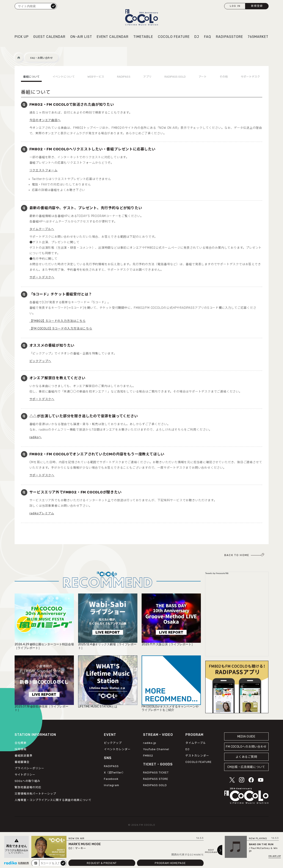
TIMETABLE (143, 37)
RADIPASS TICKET (156, 773)
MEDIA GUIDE (246, 737)
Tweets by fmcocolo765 (217, 573)
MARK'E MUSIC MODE (85, 844)
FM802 (148, 756)
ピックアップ (113, 743)
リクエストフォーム (43, 170)
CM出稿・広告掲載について (246, 767)
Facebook (111, 779)
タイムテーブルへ (42, 229)
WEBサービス (96, 77)
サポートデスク (250, 77)
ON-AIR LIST (81, 37)
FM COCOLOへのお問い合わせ (246, 747)
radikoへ (36, 437)
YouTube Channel (156, 749)
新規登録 (257, 6)
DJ (197, 37)
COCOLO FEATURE (174, 37)
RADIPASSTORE (229, 37)
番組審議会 (22, 762)
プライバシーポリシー (29, 768)
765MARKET (258, 37)
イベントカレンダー (117, 749)
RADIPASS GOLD (175, 77)
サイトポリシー (25, 775)
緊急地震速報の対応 (28, 787)
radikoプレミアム (42, 513)
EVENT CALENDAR (113, 37)
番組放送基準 (23, 756)
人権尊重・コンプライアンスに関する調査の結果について (53, 800)
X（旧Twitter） (115, 773)
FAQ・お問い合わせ (41, 58)
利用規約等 (23, 863)
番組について (31, 77)
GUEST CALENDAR (49, 37)
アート (203, 77)
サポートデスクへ (42, 277)
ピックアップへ (40, 361)
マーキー (80, 848)
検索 (53, 6)
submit (63, 863)
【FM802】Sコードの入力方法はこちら (58, 321)
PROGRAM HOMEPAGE (170, 863)
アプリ (147, 77)
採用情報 (21, 749)
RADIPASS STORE (156, 779)
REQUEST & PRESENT (102, 863)
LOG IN (235, 6)
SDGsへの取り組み (27, 781)
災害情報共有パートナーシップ (35, 794)
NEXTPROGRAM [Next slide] (211, 851)
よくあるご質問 (246, 757)
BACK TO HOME (237, 555)
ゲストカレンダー (197, 756)
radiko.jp (150, 743)
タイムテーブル (196, 743)
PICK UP (22, 37)
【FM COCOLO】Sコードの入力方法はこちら (61, 329)
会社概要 (21, 743)
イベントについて (64, 77)
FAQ (208, 37)
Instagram (112, 785)
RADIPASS (124, 77)
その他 (224, 77)
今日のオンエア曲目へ (45, 120)
